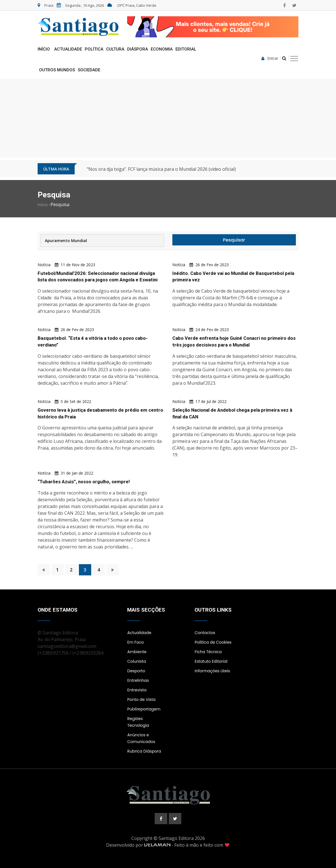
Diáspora (138, 49)
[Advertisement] (168, 118)
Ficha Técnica (208, 652)
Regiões (135, 719)
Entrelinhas (138, 680)
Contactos (205, 633)
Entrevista (137, 690)
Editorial (186, 49)
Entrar (270, 58)
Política (94, 49)
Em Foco (135, 642)
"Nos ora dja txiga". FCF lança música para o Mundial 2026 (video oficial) (161, 169)
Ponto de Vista (141, 700)
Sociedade (89, 70)
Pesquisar (234, 240)
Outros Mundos (57, 70)
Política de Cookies (213, 642)
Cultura (115, 49)
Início (44, 49)
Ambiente (137, 652)
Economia (162, 49)
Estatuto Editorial (211, 661)
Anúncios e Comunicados (141, 738)
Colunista (136, 661)
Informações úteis (212, 671)
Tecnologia (138, 725)
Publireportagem (144, 709)
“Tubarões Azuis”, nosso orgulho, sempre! (84, 482)
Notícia (44, 265)
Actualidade (68, 49)
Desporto (136, 671)
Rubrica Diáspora (144, 751)
